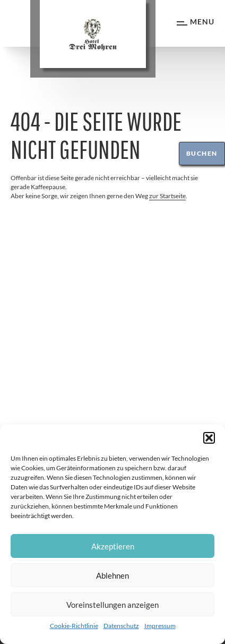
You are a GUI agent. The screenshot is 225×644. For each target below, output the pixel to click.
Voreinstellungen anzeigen (112, 605)
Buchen (202, 153)
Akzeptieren (113, 546)
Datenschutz (121, 626)
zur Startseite (167, 196)
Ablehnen (112, 575)
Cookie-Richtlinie (74, 626)
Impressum (160, 626)
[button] (209, 438)
